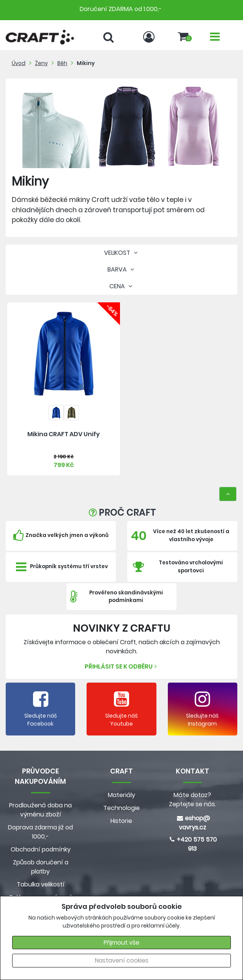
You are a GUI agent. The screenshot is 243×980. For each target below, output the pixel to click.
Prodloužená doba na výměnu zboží (40, 810)
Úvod (19, 63)
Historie (121, 821)
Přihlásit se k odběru (122, 666)
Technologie (121, 808)
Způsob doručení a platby (41, 867)
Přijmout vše (121, 943)
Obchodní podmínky (41, 849)
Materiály (121, 795)
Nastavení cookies (122, 960)
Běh (62, 63)
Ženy (41, 63)
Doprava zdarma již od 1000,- (40, 832)
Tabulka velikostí (41, 884)
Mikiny (86, 63)
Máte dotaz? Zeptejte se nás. (193, 800)
